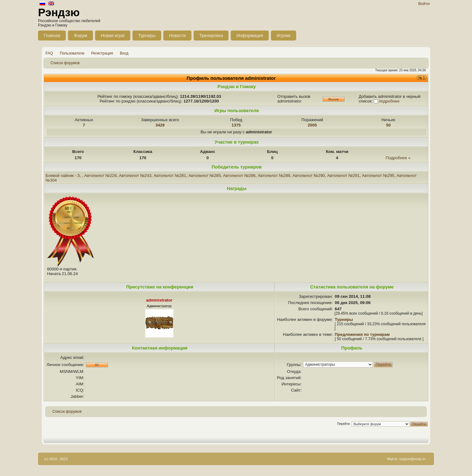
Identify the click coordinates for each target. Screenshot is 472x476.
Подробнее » (398, 158)
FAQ (49, 53)
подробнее (389, 101)
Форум (81, 36)
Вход (124, 53)
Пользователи (72, 53)
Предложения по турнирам (362, 334)
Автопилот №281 (170, 176)
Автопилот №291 (344, 176)
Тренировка (211, 36)
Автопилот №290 (309, 176)
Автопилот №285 (205, 176)
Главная (52, 36)
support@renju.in (412, 459)
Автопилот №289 (274, 176)
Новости (177, 36)
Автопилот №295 (378, 176)
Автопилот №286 (239, 176)
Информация (250, 36)
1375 (236, 125)
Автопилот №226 (100, 176)
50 (389, 125)
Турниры (147, 36)
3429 (160, 125)
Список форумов (65, 63)
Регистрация (102, 53)
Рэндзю (59, 12)
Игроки (284, 36)
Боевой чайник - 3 (63, 176)
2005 (312, 125)
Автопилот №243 (135, 176)
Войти (424, 4)
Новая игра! (113, 36)
